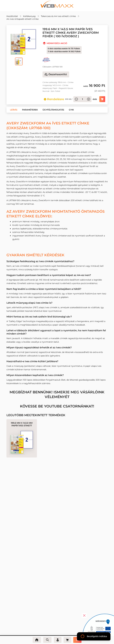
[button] (14, 110)
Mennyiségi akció (57, 43)
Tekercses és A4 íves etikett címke (58, 16)
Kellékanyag (29, 16)
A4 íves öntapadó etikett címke (23, 19)
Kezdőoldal (12, 16)
